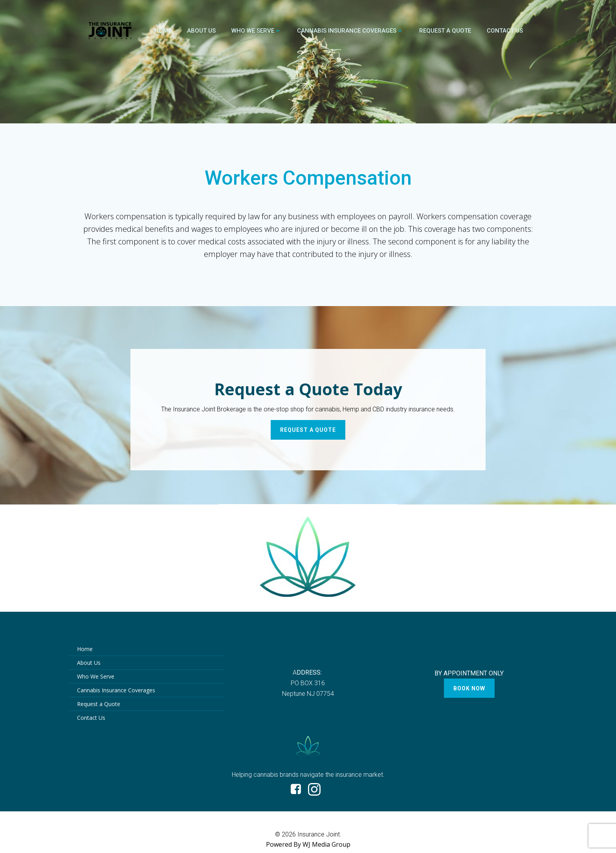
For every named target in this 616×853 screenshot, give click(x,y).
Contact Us (505, 31)
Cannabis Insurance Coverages (350, 31)
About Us (201, 31)
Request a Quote (445, 31)
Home (163, 31)
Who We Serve (256, 31)
